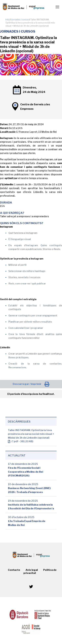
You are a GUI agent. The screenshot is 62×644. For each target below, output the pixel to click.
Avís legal (32, 570)
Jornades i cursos (20, 19)
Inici (7, 19)
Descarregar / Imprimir (31, 384)
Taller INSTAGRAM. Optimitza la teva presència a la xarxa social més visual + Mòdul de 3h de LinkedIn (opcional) (31, 434)
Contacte (14, 570)
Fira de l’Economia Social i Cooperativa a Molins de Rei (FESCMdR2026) (25, 472)
